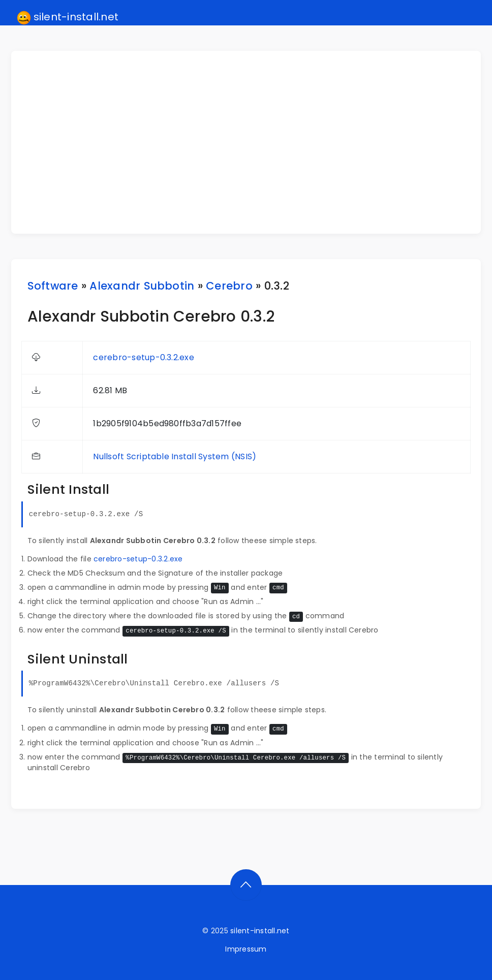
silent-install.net (68, 17)
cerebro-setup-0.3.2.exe (144, 357)
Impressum (246, 949)
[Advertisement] (252, 142)
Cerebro (229, 286)
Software (53, 286)
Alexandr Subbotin (142, 286)
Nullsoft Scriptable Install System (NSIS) (175, 456)
